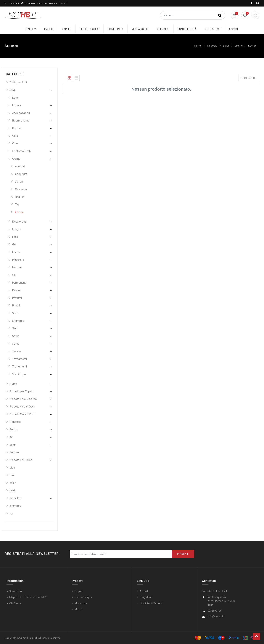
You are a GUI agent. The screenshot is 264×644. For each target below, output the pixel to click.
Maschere (18, 260)
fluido (13, 490)
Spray (16, 344)
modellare (16, 498)
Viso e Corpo (83, 597)
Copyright (21, 174)
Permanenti (19, 283)
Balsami (17, 128)
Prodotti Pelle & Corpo (23, 399)
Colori (16, 143)
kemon (252, 46)
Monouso (15, 422)
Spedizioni (16, 591)
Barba (13, 429)
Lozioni (17, 105)
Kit (11, 437)
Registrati (146, 597)
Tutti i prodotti (18, 82)
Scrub (16, 313)
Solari (16, 336)
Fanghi (16, 229)
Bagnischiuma (21, 121)
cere (12, 475)
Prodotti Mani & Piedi (22, 414)
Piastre (16, 290)
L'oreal (19, 182)
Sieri (15, 328)
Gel (14, 245)
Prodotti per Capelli (21, 391)
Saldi (226, 46)
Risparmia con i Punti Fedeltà (28, 597)
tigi (11, 513)
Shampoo (18, 321)
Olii (14, 275)
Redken (20, 197)
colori (13, 483)
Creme (239, 46)
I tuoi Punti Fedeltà (151, 603)
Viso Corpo (19, 374)
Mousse (17, 267)
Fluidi (15, 237)
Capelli (79, 591)
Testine (17, 351)
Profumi (17, 298)
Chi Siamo (16, 603)
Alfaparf (20, 166)
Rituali (16, 306)
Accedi (144, 591)
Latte (15, 98)
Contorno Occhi (22, 151)
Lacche (17, 252)
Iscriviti (183, 554)
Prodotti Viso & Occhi (22, 407)
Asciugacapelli (21, 113)
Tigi (17, 204)
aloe (12, 468)
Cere (15, 136)
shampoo (15, 506)
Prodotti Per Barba (21, 460)
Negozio (212, 46)
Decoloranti (19, 222)
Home (198, 46)
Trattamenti (20, 359)
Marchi (13, 384)
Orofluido (21, 189)
